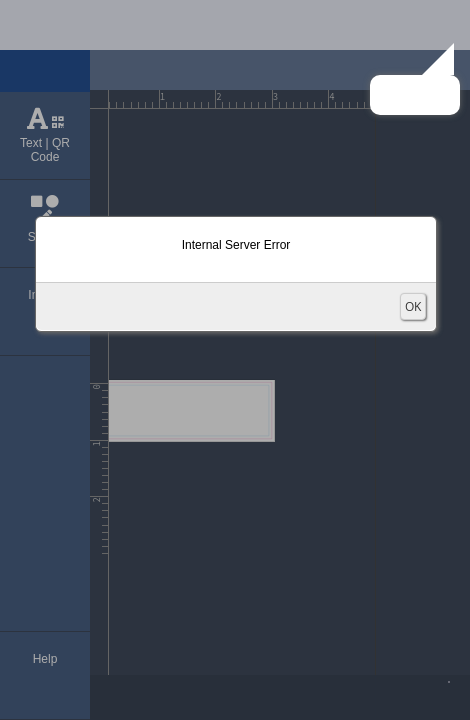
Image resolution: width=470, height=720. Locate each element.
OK (413, 306)
